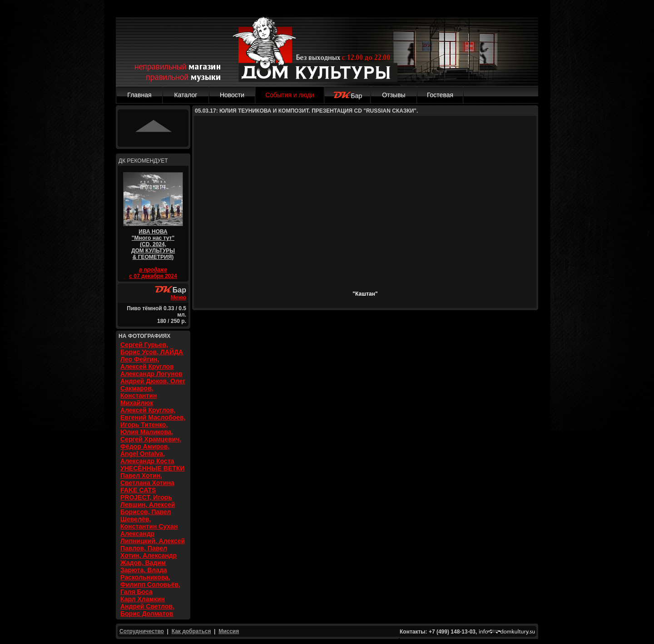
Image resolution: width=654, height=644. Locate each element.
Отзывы (394, 95)
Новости (232, 95)
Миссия (229, 631)
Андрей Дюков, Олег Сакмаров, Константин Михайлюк (153, 392)
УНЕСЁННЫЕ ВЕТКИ (152, 468)
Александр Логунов (151, 374)
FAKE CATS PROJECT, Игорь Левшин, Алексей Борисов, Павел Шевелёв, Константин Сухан (149, 508)
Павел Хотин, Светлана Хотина (147, 479)
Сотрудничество (142, 631)
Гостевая (440, 95)
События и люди (290, 95)
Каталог (186, 95)
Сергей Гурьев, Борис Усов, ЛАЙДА (152, 348)
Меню (178, 297)
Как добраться (191, 631)
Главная (139, 95)
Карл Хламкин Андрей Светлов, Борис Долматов (147, 606)
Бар (348, 96)
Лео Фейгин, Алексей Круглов (147, 363)
